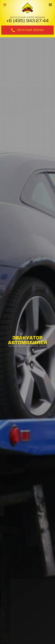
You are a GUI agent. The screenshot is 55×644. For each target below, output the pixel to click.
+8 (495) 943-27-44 (28, 21)
